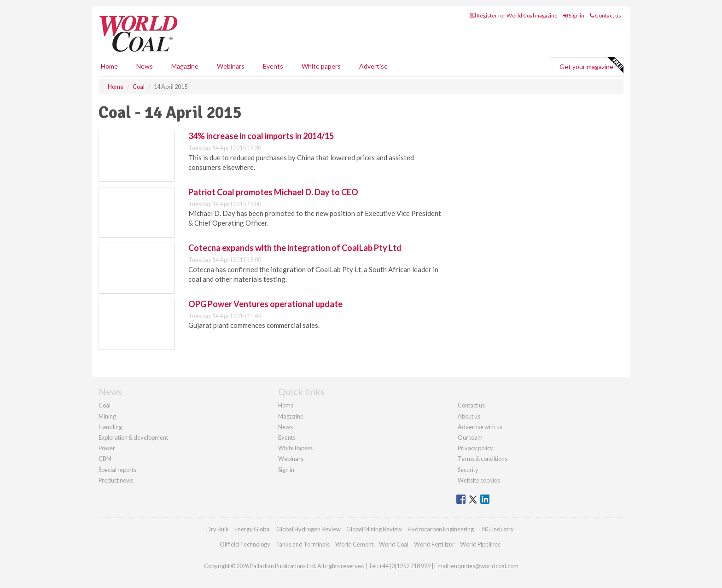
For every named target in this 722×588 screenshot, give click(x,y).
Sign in (574, 15)
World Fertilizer (434, 544)
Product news (116, 480)
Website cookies (479, 480)
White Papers (295, 448)
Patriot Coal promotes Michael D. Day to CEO (273, 192)
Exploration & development (133, 437)
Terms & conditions (483, 459)
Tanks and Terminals (303, 544)
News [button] (145, 66)
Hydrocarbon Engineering (441, 529)
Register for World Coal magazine (514, 15)
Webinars (231, 66)
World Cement (354, 544)
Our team (470, 437)
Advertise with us (480, 427)
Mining (107, 416)
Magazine (185, 66)
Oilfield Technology (245, 544)
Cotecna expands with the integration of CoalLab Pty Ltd (295, 248)
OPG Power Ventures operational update (265, 304)
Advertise (373, 66)
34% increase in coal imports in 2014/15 (261, 136)
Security (468, 470)
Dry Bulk (218, 529)
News (285, 427)
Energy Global (253, 529)
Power (107, 448)
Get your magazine (591, 65)
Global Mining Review (374, 529)
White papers (321, 66)
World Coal (394, 544)
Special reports (117, 470)
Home (109, 66)
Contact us (606, 15)
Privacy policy (475, 448)
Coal (105, 405)
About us (469, 416)
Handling (110, 427)
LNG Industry (497, 529)
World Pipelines (480, 544)
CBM (105, 459)
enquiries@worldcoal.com (485, 566)
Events (273, 66)
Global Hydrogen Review (309, 529)
